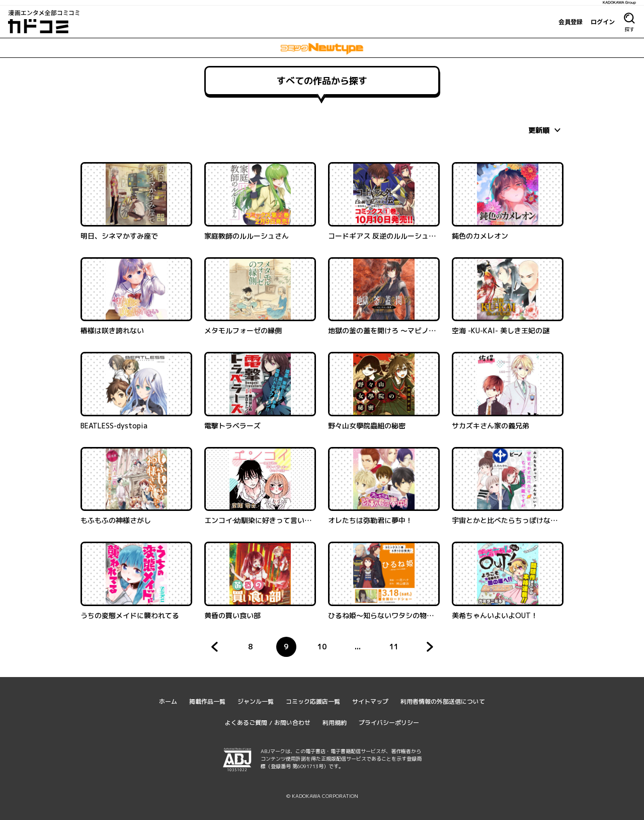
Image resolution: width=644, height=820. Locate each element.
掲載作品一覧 (207, 701)
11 (397, 649)
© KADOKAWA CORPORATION (322, 796)
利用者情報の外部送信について (443, 701)
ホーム (168, 701)
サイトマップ (370, 701)
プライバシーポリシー (389, 723)
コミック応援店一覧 (313, 701)
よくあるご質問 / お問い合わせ (268, 723)
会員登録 (571, 22)
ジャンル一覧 (256, 701)
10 (325, 649)
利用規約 (335, 723)
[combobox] (546, 130)
